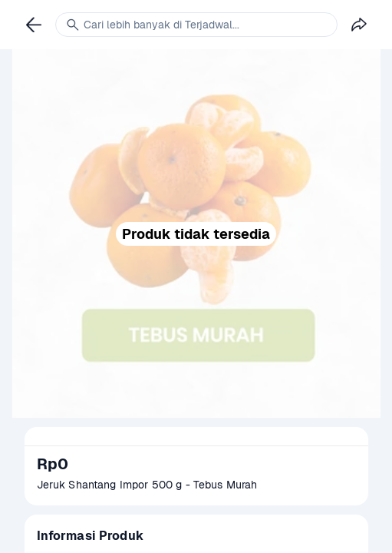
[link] (34, 25)
